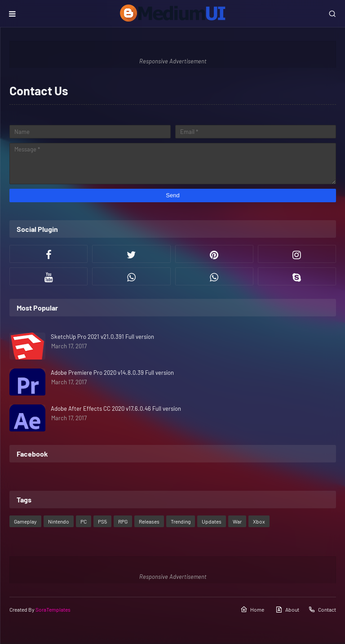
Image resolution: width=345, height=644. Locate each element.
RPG (123, 521)
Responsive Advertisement (173, 61)
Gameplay (25, 521)
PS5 (102, 521)
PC (84, 521)
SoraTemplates (53, 609)
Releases (149, 521)
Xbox (259, 521)
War (237, 521)
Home (252, 609)
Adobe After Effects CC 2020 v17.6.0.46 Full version (116, 409)
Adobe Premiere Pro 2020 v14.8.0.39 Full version (112, 373)
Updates (212, 521)
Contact (322, 609)
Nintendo (59, 521)
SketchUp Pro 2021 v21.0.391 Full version (102, 337)
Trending (181, 521)
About (287, 609)
